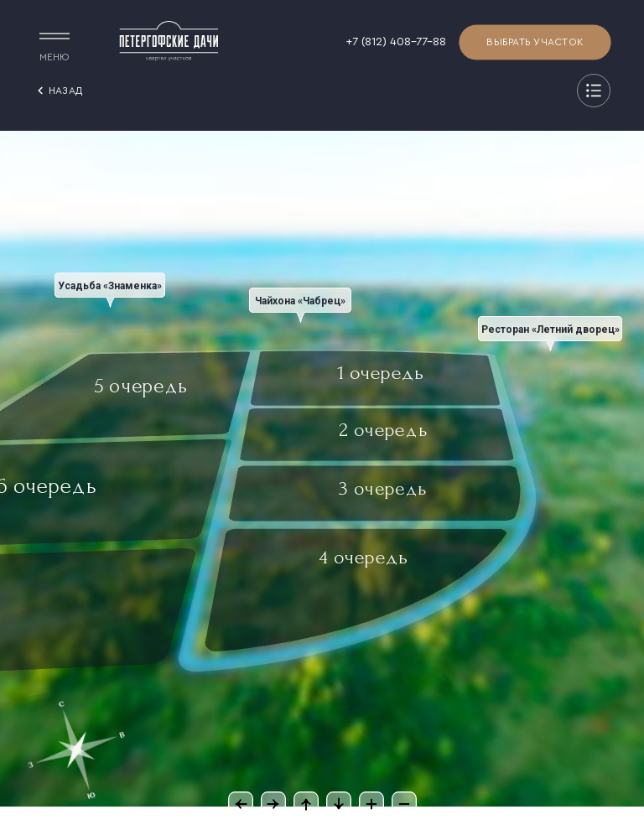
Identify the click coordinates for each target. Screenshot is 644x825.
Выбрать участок (535, 42)
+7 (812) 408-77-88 (396, 42)
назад (58, 91)
